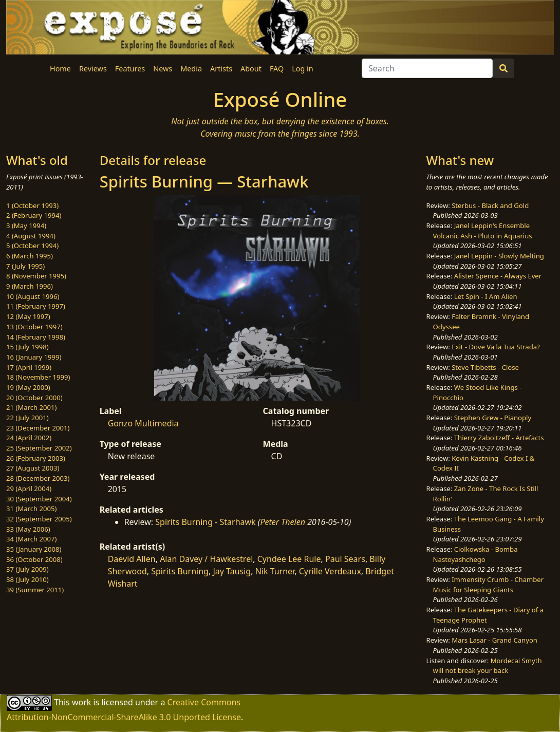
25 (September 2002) (39, 448)
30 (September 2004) (39, 499)
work (81, 702)
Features (130, 69)
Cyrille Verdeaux (330, 571)
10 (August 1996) (33, 296)
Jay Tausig (232, 571)
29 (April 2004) (29, 489)
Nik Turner (275, 571)
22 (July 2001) (27, 418)
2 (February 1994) (34, 215)
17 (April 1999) (29, 367)
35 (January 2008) (34, 549)
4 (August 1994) (31, 236)
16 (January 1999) (34, 357)
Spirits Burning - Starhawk (205, 522)
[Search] (427, 68)
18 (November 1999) (38, 377)
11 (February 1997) (36, 306)
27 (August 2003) (33, 468)
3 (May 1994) (26, 226)
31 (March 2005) (31, 509)
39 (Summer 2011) (35, 590)
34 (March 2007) (31, 539)
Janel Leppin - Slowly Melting (499, 256)
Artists (221, 69)
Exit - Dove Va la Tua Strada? (496, 347)
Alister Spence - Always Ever (498, 276)
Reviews (93, 69)
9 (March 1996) (30, 286)
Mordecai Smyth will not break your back (488, 666)
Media (191, 69)
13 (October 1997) (34, 327)
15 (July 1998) (27, 347)
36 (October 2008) (34, 559)
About (251, 69)
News (163, 69)
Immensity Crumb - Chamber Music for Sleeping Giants (489, 585)
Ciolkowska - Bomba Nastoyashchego (475, 554)
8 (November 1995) (36, 276)
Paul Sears (345, 559)
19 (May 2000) (28, 387)
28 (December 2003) (38, 478)
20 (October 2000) (34, 398)
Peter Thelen (283, 522)
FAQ (277, 69)
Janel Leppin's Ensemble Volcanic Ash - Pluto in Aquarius (483, 231)
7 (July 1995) (25, 266)
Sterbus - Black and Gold (490, 205)
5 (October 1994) (32, 246)
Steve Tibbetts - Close (485, 367)
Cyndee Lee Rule (289, 559)
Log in (302, 69)
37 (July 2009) (27, 569)
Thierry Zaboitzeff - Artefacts (499, 438)
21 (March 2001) (31, 407)
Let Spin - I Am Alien (486, 296)
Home (60, 69)
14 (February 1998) (36, 337)
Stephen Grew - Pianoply (493, 418)
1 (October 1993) (32, 205)
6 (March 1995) (30, 256)
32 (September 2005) (39, 519)
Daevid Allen (132, 559)
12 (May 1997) (28, 316)
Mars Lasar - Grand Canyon (494, 640)
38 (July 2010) (27, 579)
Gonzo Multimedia (143, 423)
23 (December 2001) (38, 428)
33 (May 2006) (28, 529)
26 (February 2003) (36, 458)
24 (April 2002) (29, 438)
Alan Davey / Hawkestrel (206, 559)
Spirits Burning (180, 571)
